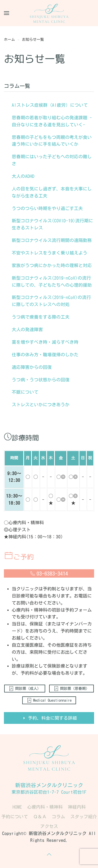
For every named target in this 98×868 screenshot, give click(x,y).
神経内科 (77, 807)
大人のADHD (23, 176)
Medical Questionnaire (49, 700)
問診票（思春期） (71, 689)
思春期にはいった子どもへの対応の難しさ (52, 160)
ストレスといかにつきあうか (41, 405)
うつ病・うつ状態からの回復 (41, 380)
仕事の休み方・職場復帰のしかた (45, 355)
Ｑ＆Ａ (40, 817)
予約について (15, 817)
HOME (17, 807)
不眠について (25, 392)
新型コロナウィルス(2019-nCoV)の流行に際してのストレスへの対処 (51, 301)
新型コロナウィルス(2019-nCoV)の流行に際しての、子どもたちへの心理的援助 (52, 281)
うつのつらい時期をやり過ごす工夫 (47, 208)
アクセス (49, 826)
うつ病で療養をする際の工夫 (41, 317)
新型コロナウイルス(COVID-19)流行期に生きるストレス (52, 224)
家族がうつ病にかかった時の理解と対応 (52, 265)
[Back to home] (49, 13)
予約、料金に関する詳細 (49, 718)
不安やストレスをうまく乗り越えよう (50, 253)
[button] (7, 13)
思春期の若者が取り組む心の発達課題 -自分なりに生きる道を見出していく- (52, 121)
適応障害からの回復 (32, 367)
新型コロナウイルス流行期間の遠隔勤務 (52, 240)
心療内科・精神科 (45, 807)
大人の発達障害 (27, 329)
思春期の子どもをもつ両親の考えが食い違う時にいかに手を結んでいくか (52, 141)
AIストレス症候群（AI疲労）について (50, 105)
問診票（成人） (25, 689)
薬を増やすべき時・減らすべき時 (45, 342)
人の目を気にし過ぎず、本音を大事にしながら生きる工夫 (52, 192)
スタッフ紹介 (84, 817)
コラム (58, 817)
